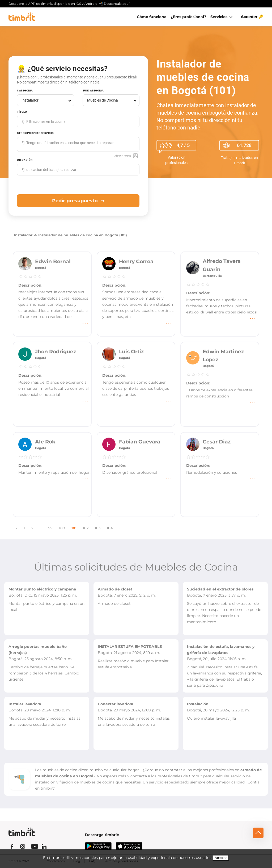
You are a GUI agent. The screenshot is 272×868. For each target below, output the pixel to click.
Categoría (25, 91)
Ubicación (25, 160)
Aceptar (221, 858)
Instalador (23, 235)
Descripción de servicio (35, 133)
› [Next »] (120, 528)
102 (86, 528)
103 (98, 528)
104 (110, 528)
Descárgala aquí (117, 4)
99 (50, 528)
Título (22, 112)
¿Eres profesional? (188, 17)
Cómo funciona (152, 17)
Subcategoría (93, 91)
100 (62, 528)
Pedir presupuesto (78, 201)
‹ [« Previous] (17, 528)
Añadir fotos (126, 156)
